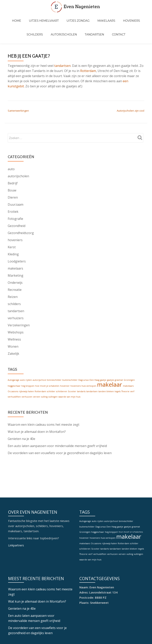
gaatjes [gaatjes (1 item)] (111, 363)
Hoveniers (114, 17)
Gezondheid (17, 209)
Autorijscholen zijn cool (131, 94)
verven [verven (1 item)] (37, 381)
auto (11, 152)
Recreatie (15, 273)
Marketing (16, 259)
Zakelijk (13, 337)
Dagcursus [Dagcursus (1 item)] (84, 363)
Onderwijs (15, 266)
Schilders (134, 17)
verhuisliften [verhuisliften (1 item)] (14, 381)
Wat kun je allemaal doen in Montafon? (37, 416)
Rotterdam (88, 54)
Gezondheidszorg (21, 216)
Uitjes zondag (68, 17)
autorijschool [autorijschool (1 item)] (39, 363)
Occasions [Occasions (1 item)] (13, 375)
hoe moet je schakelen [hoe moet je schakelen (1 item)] (47, 370)
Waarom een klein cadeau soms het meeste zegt (44, 409)
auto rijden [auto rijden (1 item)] (26, 363)
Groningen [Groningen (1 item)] (129, 363)
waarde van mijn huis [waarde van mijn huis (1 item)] (69, 381)
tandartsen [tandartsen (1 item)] (92, 375)
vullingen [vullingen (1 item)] (53, 381)
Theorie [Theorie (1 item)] (125, 375)
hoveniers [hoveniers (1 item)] (76, 370)
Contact (103, 22)
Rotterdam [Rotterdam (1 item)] (40, 375)
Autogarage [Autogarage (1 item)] (14, 363)
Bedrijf (13, 167)
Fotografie (15, 202)
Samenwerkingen (18, 94)
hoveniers (15, 223)
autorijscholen (18, 160)
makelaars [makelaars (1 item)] (128, 370)
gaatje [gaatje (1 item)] (103, 363)
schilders (14, 287)
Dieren (13, 181)
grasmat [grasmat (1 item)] (119, 363)
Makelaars (92, 17)
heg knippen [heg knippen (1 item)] (28, 370)
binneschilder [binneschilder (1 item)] (54, 363)
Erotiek (13, 195)
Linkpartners (17, 498)
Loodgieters (17, 245)
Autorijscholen (56, 22)
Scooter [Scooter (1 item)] (72, 375)
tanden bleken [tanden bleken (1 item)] (106, 375)
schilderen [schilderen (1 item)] (62, 375)
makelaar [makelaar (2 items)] (110, 369)
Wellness (14, 323)
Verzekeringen (19, 309)
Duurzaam (16, 188)
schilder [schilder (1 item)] (51, 375)
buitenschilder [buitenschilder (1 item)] (70, 363)
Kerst (12, 231)
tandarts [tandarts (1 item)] (81, 375)
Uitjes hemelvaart (38, 17)
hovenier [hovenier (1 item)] (65, 370)
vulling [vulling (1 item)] (44, 381)
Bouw (12, 174)
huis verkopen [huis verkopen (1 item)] (89, 370)
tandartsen (62, 49)
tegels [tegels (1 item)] (118, 375)
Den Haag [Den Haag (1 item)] (94, 363)
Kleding (13, 238)
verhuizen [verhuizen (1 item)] (27, 381)
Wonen (13, 330)
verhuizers (16, 301)
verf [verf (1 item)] (132, 375)
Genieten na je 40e (21, 423)
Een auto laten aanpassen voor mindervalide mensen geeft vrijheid (57, 430)
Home (14, 17)
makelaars (15, 252)
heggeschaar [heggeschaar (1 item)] (14, 370)
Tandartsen (82, 22)
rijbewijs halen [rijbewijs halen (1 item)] (26, 375)
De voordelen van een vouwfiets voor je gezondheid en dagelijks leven (60, 437)
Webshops (16, 316)
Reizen (13, 280)
